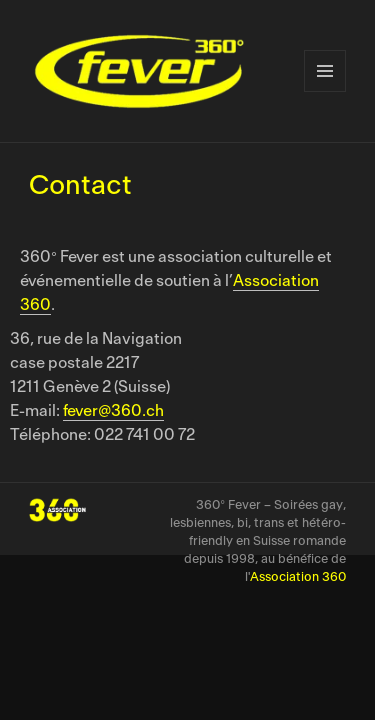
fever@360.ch (113, 411)
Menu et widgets (325, 71)
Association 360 (298, 577)
